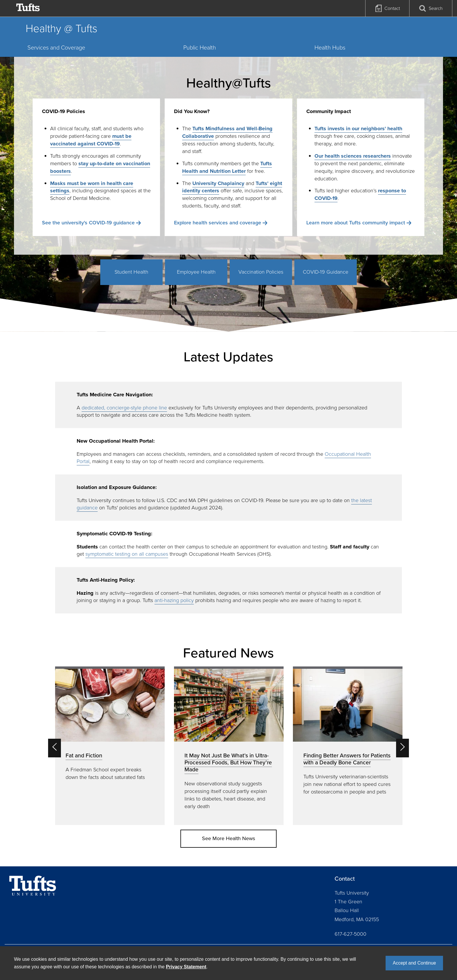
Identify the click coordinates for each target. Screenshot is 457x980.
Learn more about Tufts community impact (356, 223)
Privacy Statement (186, 967)
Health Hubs (330, 47)
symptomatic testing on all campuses (127, 554)
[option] (110, 746)
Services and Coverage (56, 47)
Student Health (131, 272)
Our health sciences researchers (353, 156)
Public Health (200, 47)
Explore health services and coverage (218, 223)
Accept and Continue (414, 963)
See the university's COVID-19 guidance (88, 223)
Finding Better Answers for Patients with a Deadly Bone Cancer (347, 759)
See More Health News (228, 838)
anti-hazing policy (174, 600)
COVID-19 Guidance (326, 272)
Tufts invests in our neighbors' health (358, 129)
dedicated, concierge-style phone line (124, 408)
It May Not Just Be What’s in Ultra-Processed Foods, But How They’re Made (228, 762)
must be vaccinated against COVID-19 (91, 140)
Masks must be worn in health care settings (92, 187)
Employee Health (196, 272)
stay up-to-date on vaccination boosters (100, 167)
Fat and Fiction (84, 755)
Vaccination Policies (261, 272)
